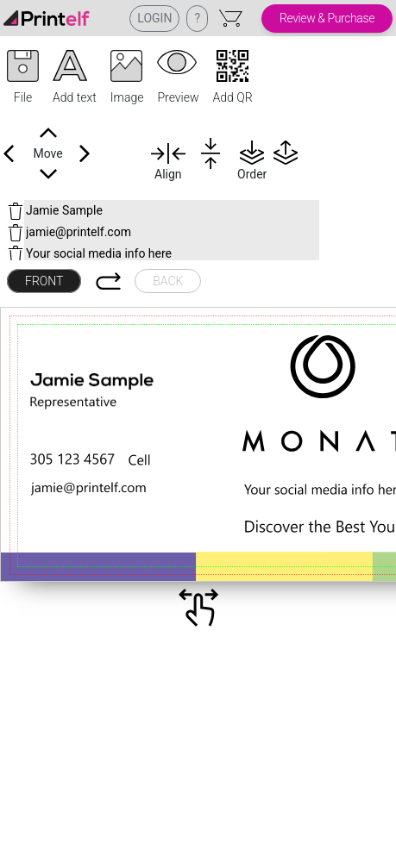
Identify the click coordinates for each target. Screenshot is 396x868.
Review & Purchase (327, 18)
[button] (23, 78)
